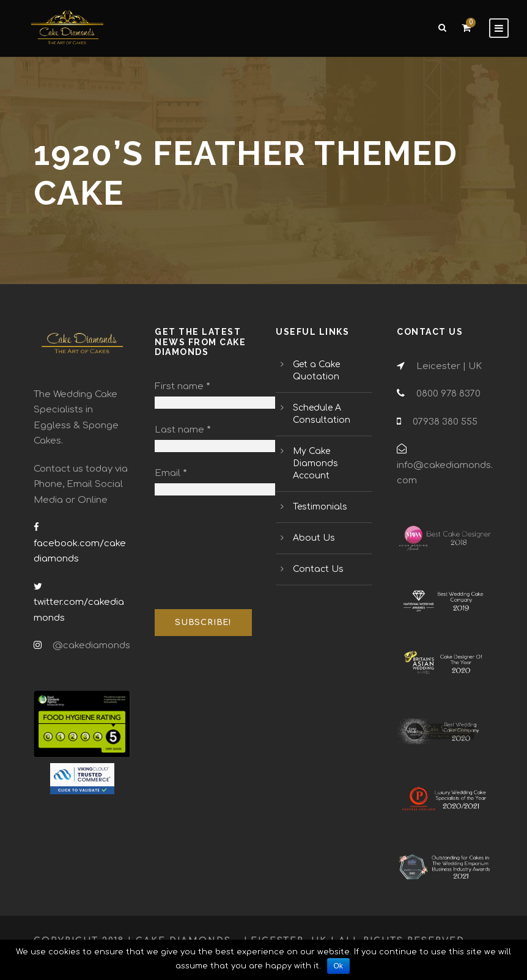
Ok (338, 966)
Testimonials (320, 507)
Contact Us (318, 569)
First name (182, 386)
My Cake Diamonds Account (315, 463)
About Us (314, 538)
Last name (183, 430)
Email (171, 473)
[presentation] (205, 553)
